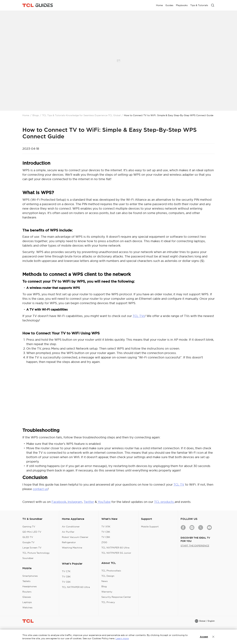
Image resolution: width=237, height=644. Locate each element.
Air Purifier (68, 532)
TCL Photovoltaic (111, 571)
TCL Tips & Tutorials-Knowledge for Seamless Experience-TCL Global (81, 115)
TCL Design (108, 576)
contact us (40, 489)
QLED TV (28, 537)
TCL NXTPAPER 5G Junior (116, 553)
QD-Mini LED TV (32, 532)
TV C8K (66, 577)
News (105, 581)
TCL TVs (139, 316)
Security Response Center (116, 597)
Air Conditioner (71, 527)
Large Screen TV (32, 548)
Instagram (74, 502)
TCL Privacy (108, 602)
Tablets (26, 581)
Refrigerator (69, 542)
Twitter (89, 502)
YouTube (104, 502)
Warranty (107, 592)
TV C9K (106, 532)
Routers (27, 592)
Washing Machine (72, 548)
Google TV (28, 542)
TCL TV (179, 485)
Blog (104, 586)
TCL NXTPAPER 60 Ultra (76, 587)
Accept (204, 637)
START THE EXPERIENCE (195, 546)
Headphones (30, 586)
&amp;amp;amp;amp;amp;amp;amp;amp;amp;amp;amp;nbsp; (118, 398)
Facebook (59, 502)
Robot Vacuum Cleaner (75, 537)
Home (26, 115)
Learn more (122, 638)
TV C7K (66, 571)
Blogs (36, 115)
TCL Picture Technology (36, 553)
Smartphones (30, 576)
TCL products (164, 502)
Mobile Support (150, 527)
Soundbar (28, 558)
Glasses (27, 597)
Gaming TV (29, 527)
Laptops (27, 602)
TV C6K (66, 582)
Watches (27, 607)
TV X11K (106, 527)
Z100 (104, 542)
